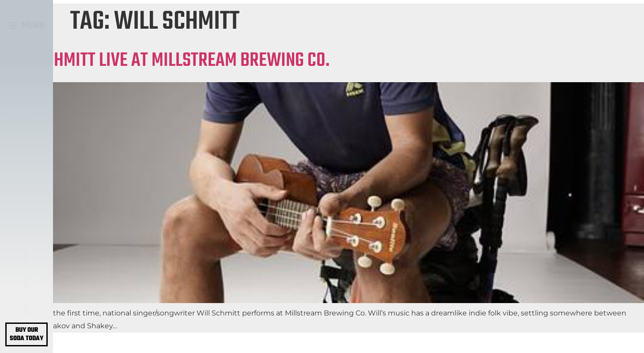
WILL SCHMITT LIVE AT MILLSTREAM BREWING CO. (165, 61)
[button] (27, 26)
